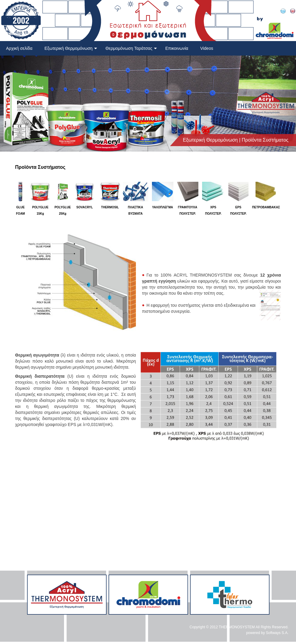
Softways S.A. (277, 633)
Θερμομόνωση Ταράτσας (131, 48)
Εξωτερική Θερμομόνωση (71, 48)
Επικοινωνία (177, 48)
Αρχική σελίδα (19, 48)
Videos (207, 48)
